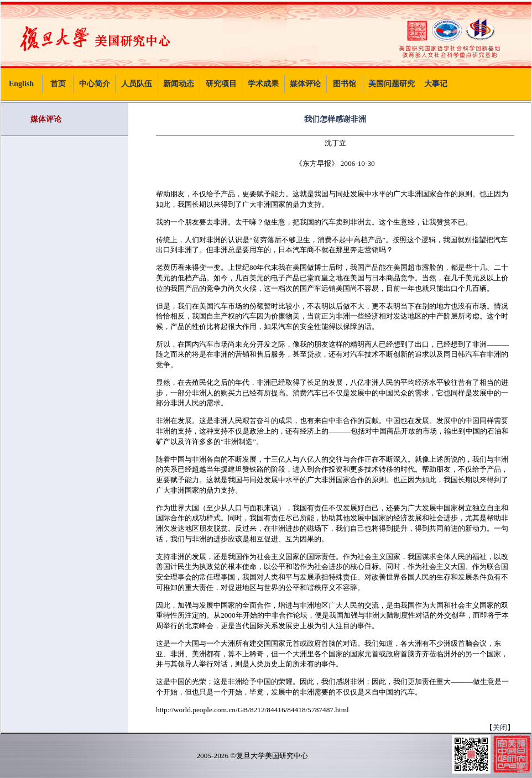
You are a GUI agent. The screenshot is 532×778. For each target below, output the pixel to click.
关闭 (500, 727)
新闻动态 (179, 84)
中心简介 (95, 84)
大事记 (436, 84)
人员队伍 (137, 84)
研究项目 (221, 84)
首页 (58, 84)
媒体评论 (305, 84)
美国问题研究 (392, 84)
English (21, 84)
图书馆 (345, 84)
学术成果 (263, 84)
